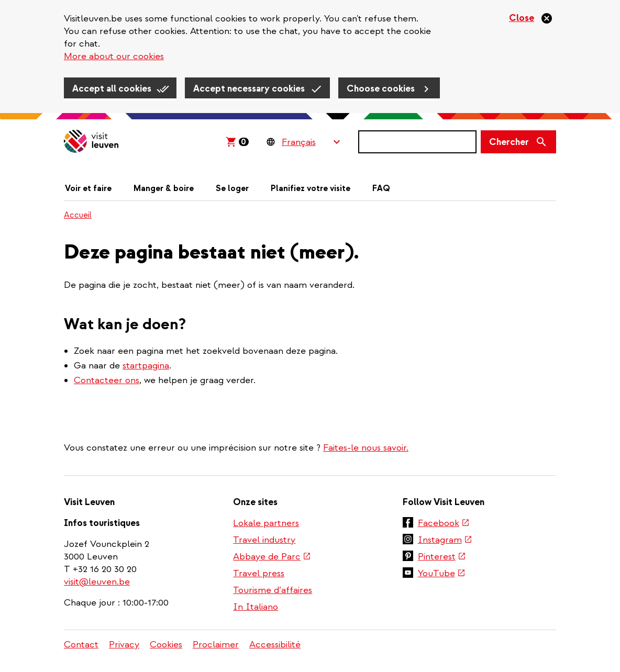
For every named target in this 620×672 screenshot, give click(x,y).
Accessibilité (275, 645)
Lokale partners (266, 523)
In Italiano (256, 607)
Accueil (78, 215)
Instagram (445, 541)
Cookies (166, 645)
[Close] (531, 18)
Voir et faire (88, 188)
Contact (81, 645)
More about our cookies (114, 56)
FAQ (381, 188)
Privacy (124, 645)
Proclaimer (216, 645)
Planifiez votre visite (311, 188)
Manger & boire (164, 188)
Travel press (259, 573)
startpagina (146, 366)
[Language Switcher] (311, 142)
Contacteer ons (107, 380)
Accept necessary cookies (249, 89)
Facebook (443, 524)
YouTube (441, 574)
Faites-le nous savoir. (366, 448)
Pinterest (441, 557)
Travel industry (264, 540)
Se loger (232, 188)
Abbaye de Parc (272, 557)
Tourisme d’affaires (273, 590)
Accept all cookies (112, 89)
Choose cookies (381, 89)
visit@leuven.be (97, 582)
